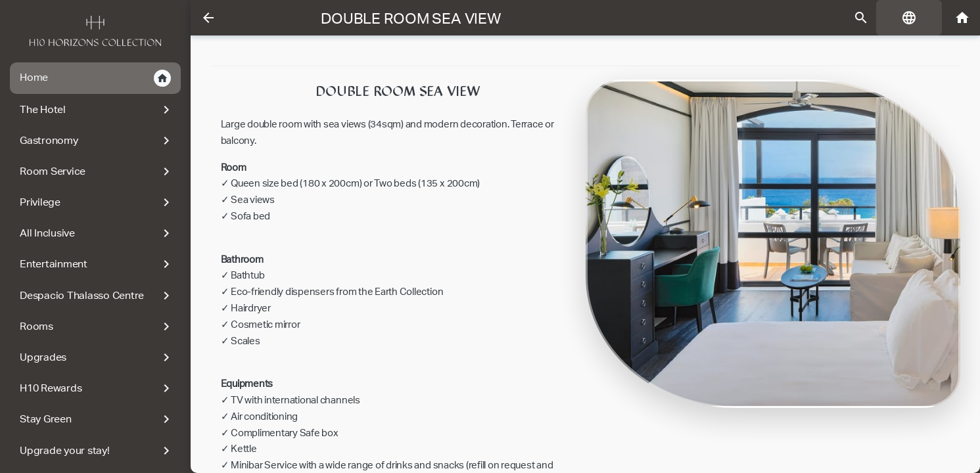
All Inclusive (97, 233)
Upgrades (97, 357)
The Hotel (97, 110)
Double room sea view (410, 18)
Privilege (97, 202)
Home (95, 78)
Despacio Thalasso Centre (97, 296)
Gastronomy (97, 141)
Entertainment (97, 264)
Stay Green (97, 419)
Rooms (97, 327)
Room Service (97, 171)
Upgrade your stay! (97, 451)
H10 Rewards (97, 388)
